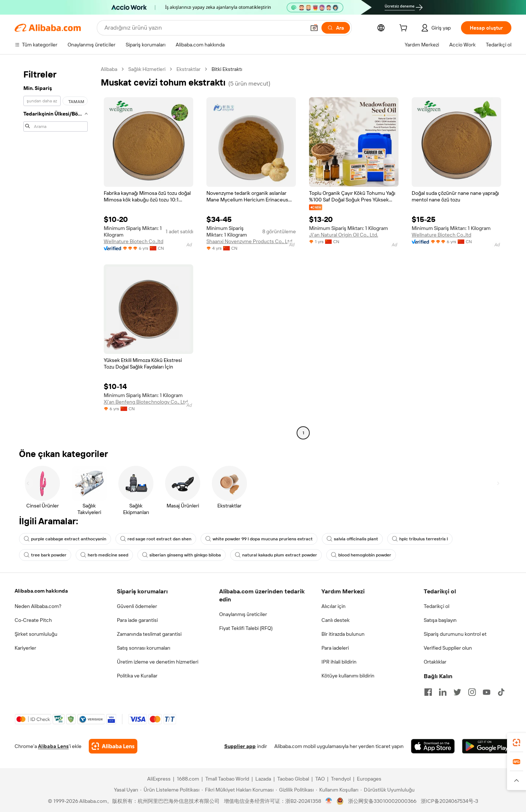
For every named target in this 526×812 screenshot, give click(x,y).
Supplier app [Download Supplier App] (240, 746)
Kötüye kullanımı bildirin (348, 676)
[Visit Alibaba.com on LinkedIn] (443, 692)
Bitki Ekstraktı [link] (227, 69)
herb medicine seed (104, 555)
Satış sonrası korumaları (144, 648)
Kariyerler (25, 648)
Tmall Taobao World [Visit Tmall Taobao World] (227, 779)
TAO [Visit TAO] (320, 779)
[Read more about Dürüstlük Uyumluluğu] (388, 790)
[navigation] (56, 252)
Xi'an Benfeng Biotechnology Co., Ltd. (146, 402)
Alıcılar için (333, 606)
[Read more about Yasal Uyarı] (125, 790)
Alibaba (109, 69)
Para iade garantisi (137, 620)
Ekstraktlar (188, 69)
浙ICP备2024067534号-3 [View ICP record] (449, 801)
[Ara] (336, 28)
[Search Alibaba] (204, 28)
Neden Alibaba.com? (38, 606)
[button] (314, 28)
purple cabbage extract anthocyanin (65, 539)
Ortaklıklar (435, 662)
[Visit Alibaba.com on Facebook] (428, 692)
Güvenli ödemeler (137, 606)
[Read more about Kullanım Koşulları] (337, 790)
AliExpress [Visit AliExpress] (159, 779)
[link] (517, 743)
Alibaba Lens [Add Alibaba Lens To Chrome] (53, 746)
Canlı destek (336, 620)
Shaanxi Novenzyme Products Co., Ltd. (250, 241)
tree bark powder (45, 555)
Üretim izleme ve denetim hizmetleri (158, 662)
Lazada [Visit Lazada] (263, 779)
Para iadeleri (335, 648)
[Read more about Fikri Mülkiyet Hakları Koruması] (238, 790)
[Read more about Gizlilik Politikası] (295, 790)
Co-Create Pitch (33, 620)
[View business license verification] (329, 801)
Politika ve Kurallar (137, 676)
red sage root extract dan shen (156, 539)
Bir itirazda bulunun (343, 634)
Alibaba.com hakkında (41, 591)
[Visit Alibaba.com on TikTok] (501, 692)
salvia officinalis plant (352, 539)
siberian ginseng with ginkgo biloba (182, 555)
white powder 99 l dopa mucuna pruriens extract (259, 539)
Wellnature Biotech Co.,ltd (134, 241)
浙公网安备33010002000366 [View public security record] (382, 801)
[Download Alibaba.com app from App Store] (433, 746)
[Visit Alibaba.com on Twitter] (457, 692)
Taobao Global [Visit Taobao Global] (293, 779)
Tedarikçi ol (437, 606)
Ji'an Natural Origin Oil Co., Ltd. (344, 235)
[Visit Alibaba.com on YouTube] (487, 692)
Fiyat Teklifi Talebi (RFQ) (246, 628)
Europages (369, 779)
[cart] (405, 29)
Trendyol (341, 779)
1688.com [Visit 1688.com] (188, 779)
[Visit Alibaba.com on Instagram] (472, 692)
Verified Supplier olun (448, 648)
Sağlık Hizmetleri (147, 69)
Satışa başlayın (440, 620)
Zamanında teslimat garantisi (149, 634)
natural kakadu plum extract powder (276, 555)
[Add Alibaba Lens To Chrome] (113, 746)
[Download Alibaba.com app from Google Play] (487, 746)
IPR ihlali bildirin (339, 662)
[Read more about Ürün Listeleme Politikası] (170, 790)
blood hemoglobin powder (361, 555)
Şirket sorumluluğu (36, 634)
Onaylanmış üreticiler (243, 614)
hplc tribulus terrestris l (420, 539)
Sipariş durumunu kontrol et (455, 634)
